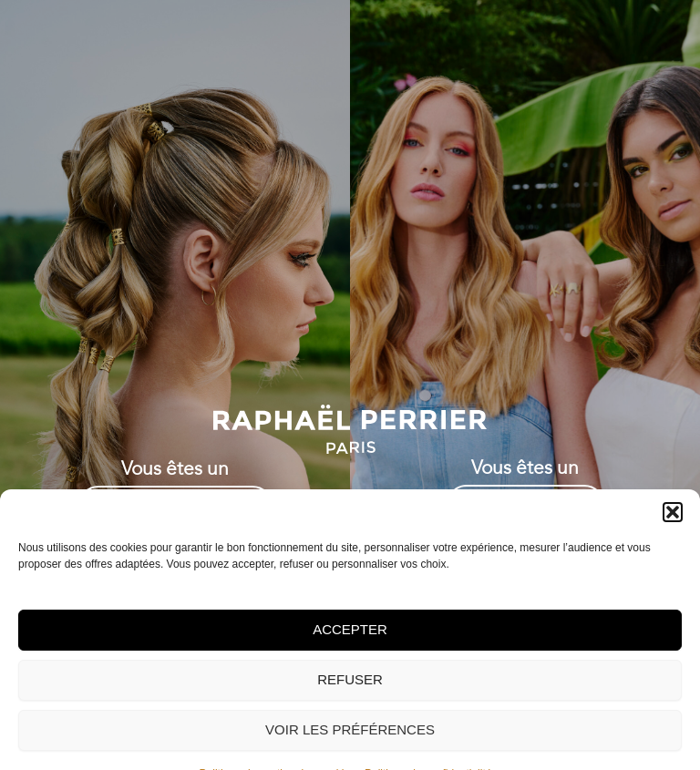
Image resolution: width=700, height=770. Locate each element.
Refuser (350, 740)
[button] (673, 572)
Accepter (350, 690)
